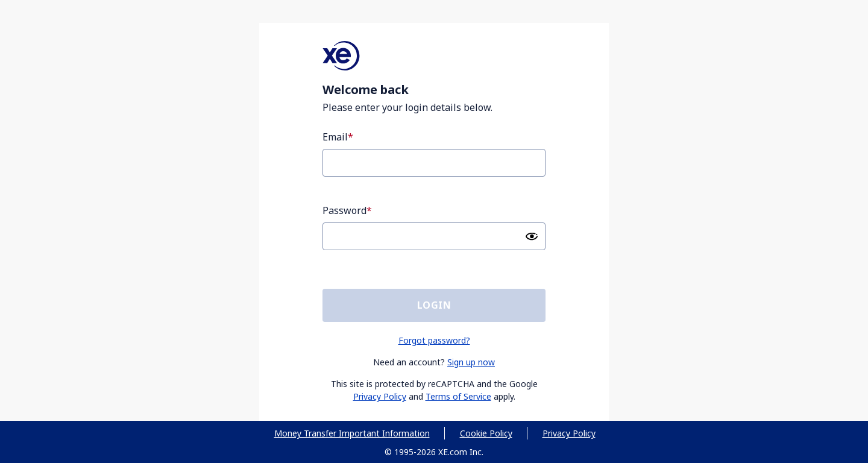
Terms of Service (458, 396)
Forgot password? (434, 340)
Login (434, 305)
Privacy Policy (380, 396)
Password (344, 210)
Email (335, 137)
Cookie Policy (486, 433)
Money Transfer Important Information (352, 433)
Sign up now (471, 362)
